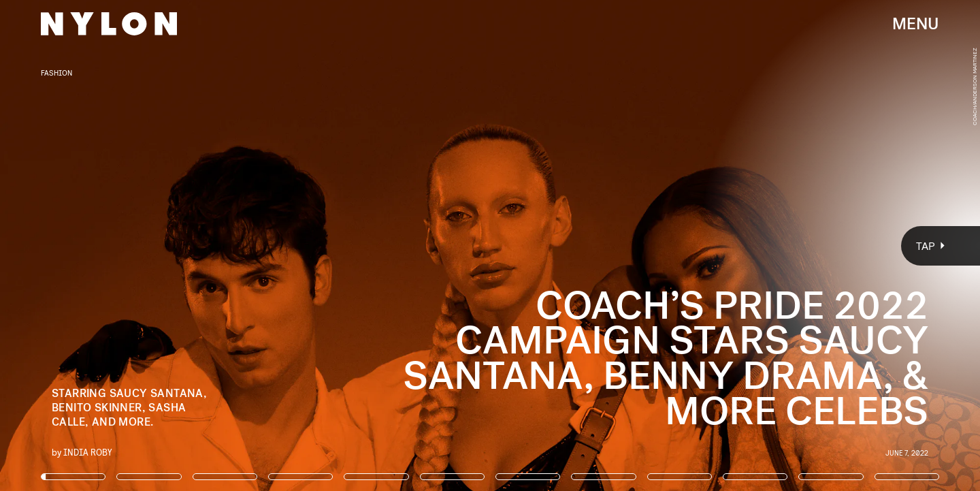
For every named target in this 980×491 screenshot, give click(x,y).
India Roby (88, 452)
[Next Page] (652, 245)
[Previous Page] (162, 245)
